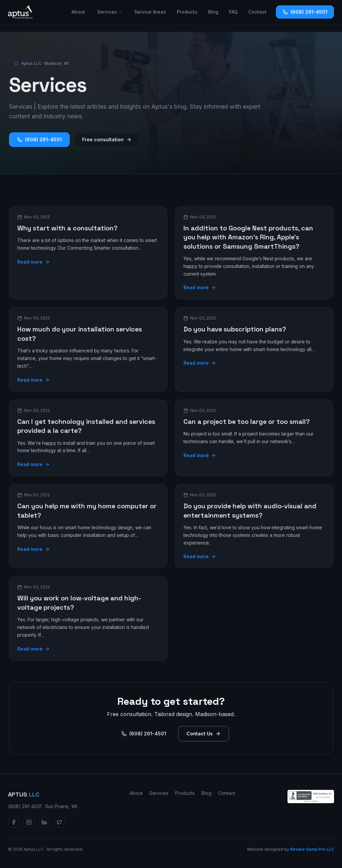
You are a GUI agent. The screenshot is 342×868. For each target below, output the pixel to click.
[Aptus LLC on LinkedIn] (44, 822)
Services (110, 12)
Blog (213, 12)
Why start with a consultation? (67, 228)
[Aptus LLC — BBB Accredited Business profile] (311, 797)
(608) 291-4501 (305, 12)
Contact (257, 12)
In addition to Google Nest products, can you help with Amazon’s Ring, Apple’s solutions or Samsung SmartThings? (248, 237)
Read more (34, 262)
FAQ (233, 12)
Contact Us (204, 734)
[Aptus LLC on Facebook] (14, 822)
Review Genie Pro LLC (312, 849)
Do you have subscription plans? (235, 329)
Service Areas (150, 12)
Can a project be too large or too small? (247, 422)
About (78, 12)
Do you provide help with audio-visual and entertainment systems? (250, 511)
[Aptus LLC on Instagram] (29, 822)
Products (187, 12)
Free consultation (107, 139)
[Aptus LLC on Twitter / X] (59, 822)
